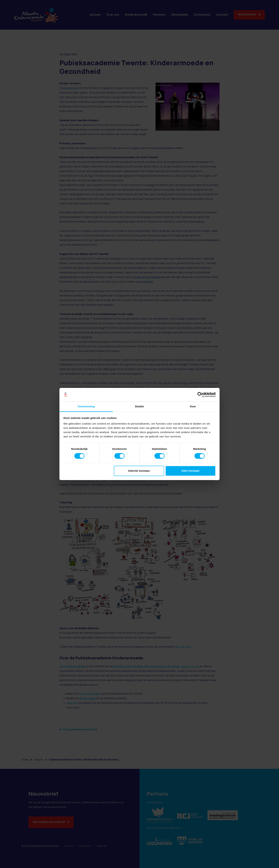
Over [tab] (193, 406)
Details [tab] (139, 406)
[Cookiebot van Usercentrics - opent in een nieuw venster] (200, 395)
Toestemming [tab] (86, 406)
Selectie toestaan (139, 471)
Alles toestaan (191, 471)
